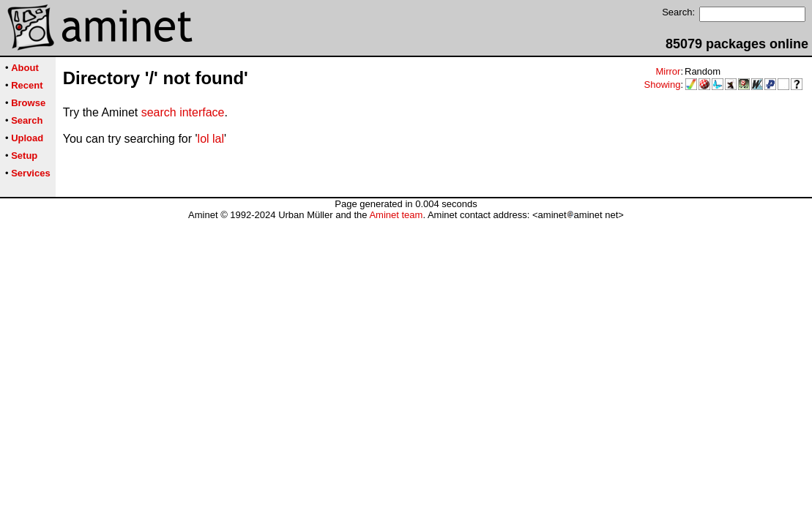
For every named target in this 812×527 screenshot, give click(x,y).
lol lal (211, 139)
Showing (663, 85)
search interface (183, 112)
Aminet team (396, 215)
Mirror (668, 71)
